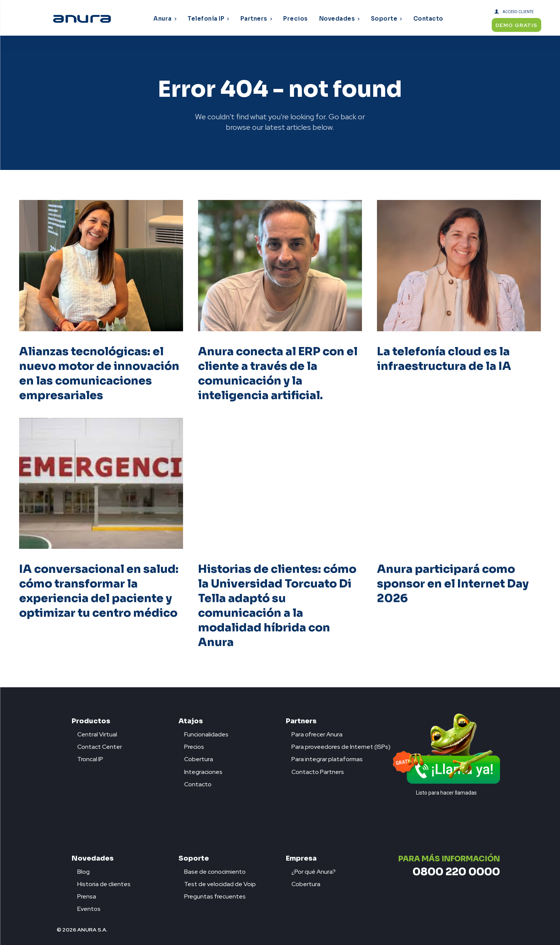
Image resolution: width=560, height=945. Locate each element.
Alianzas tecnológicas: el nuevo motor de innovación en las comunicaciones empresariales (99, 373)
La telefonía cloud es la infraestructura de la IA (444, 359)
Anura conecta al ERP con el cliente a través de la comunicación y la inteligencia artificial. (278, 373)
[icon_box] (94, 732)
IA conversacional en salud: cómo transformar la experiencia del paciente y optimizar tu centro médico (99, 591)
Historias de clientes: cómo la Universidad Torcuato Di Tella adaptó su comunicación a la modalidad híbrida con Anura (277, 606)
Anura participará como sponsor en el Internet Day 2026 (453, 584)
